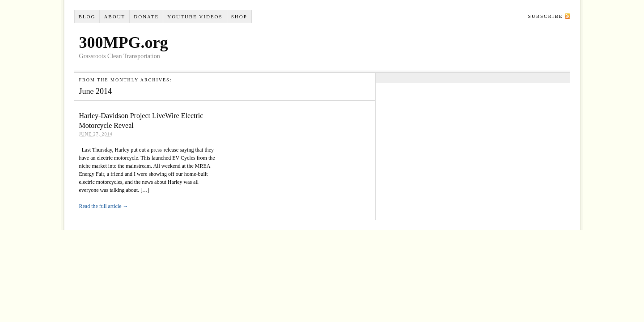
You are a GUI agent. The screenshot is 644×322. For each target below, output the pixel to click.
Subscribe (546, 16)
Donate (146, 17)
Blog (87, 17)
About (114, 17)
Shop (239, 17)
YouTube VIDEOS (195, 17)
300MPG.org (124, 42)
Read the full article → (104, 206)
